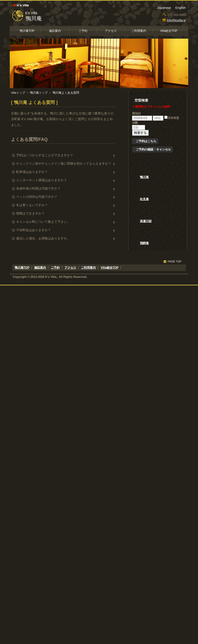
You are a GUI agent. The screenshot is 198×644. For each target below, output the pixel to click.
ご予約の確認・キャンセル (153, 149)
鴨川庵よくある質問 (66, 93)
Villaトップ (18, 93)
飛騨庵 (144, 243)
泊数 (135, 123)
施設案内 (55, 31)
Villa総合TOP (169, 31)
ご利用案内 (139, 31)
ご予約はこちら (146, 141)
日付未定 (172, 118)
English (181, 8)
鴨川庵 (34, 18)
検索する (140, 133)
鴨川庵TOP (27, 31)
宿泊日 (136, 113)
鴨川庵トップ (39, 93)
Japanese (164, 8)
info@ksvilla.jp (174, 20)
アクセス (111, 31)
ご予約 (83, 31)
